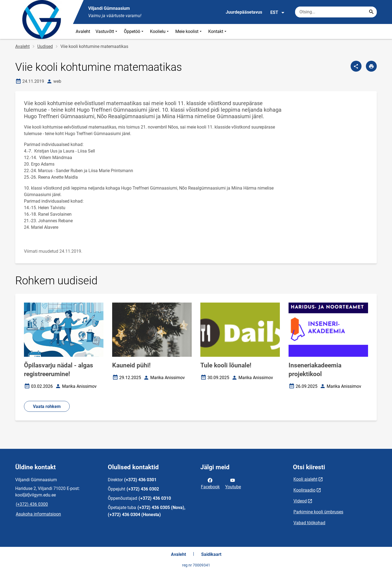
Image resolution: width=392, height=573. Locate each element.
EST (278, 13)
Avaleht (83, 31)
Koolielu (160, 31)
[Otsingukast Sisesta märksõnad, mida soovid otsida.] (336, 12)
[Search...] (371, 12)
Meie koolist (189, 31)
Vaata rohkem (47, 406)
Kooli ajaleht (305, 479)
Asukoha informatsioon (38, 514)
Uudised (45, 46)
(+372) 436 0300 (32, 504)
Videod (300, 501)
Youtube (233, 483)
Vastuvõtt (107, 31)
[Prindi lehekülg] (371, 66)
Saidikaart (211, 554)
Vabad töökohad (309, 523)
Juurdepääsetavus (244, 12)
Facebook (210, 483)
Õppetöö (134, 31)
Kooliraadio (304, 490)
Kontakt (218, 31)
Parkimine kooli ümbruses (318, 512)
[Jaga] (356, 66)
